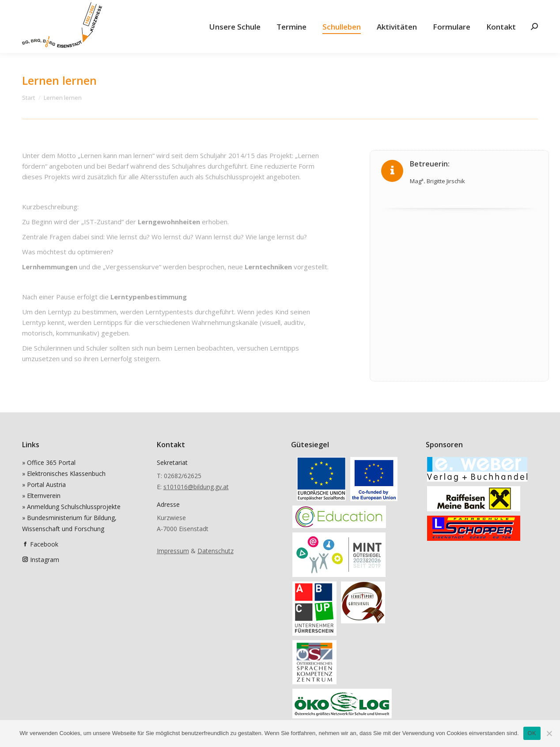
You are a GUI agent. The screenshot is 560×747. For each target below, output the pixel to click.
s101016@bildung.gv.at (196, 487)
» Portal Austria (44, 485)
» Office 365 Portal (49, 462)
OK (532, 733)
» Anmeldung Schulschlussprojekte (71, 507)
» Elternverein (41, 496)
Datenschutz (216, 551)
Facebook (44, 544)
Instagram (45, 560)
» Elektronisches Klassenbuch (64, 473)
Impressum (173, 551)
